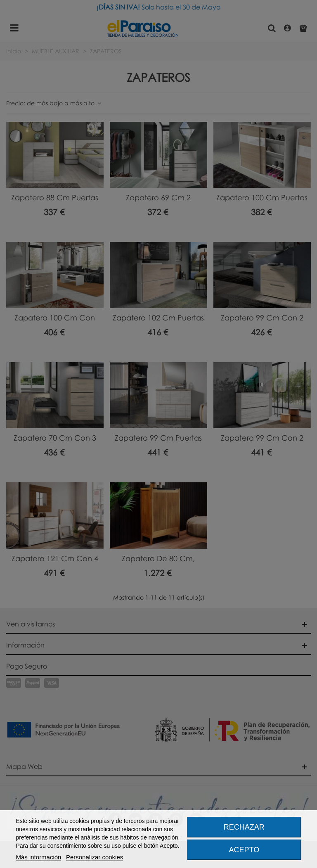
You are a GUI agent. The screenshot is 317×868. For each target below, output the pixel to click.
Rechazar (244, 827)
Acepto (244, 850)
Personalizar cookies (95, 857)
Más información (38, 857)
